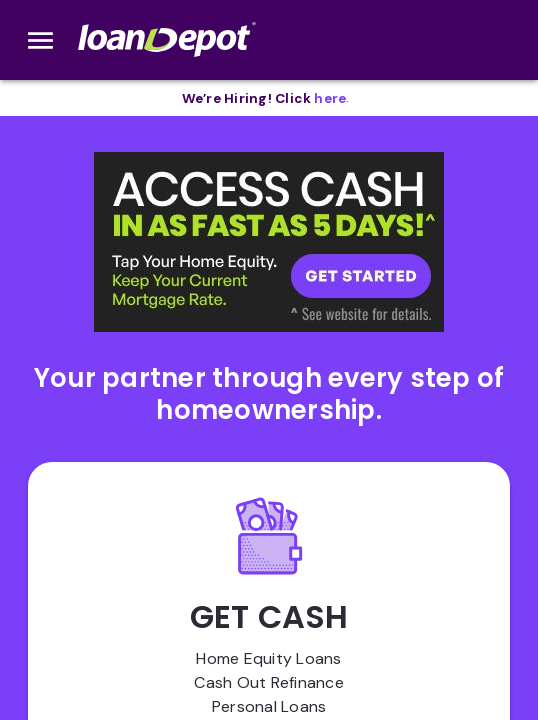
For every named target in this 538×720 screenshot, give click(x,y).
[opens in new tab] (330, 98)
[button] (269, 242)
